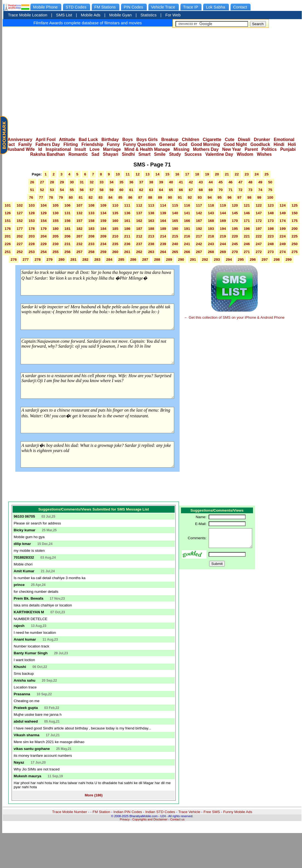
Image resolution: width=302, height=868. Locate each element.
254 (44, 252)
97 (239, 197)
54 (62, 190)
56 (82, 190)
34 (112, 182)
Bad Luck (88, 140)
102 (20, 205)
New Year (231, 149)
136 (127, 213)
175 (295, 221)
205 (56, 236)
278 (38, 259)
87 (140, 197)
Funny (113, 144)
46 (230, 182)
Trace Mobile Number (70, 812)
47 (241, 182)
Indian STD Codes (160, 812)
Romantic (78, 154)
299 (289, 259)
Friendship (93, 144)
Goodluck (260, 144)
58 (101, 190)
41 (181, 182)
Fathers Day (48, 144)
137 (139, 213)
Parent (251, 149)
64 (161, 190)
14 (157, 174)
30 (72, 182)
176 (8, 229)
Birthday (110, 140)
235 (115, 244)
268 (211, 252)
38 (151, 182)
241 (187, 244)
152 (20, 221)
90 (170, 197)
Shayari (111, 154)
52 (42, 190)
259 (103, 252)
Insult (80, 149)
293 (217, 259)
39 (161, 182)
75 (270, 190)
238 (151, 244)
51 (32, 190)
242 (199, 244)
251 (8, 252)
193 (211, 229)
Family (25, 144)
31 (82, 182)
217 (199, 236)
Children (190, 140)
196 (247, 229)
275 (295, 252)
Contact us (177, 819)
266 (187, 252)
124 (283, 205)
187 (139, 229)
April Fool (46, 140)
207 (79, 236)
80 (71, 197)
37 (141, 182)
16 (177, 174)
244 (223, 244)
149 (283, 213)
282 (85, 259)
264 (163, 252)
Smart (145, 154)
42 (191, 182)
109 (103, 205)
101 (8, 205)
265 (175, 252)
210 (115, 236)
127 (20, 213)
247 (259, 244)
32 (92, 182)
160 (115, 221)
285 (121, 259)
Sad (95, 154)
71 (230, 190)
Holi (292, 144)
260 (115, 252)
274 (283, 252)
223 (271, 236)
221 (247, 236)
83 (101, 197)
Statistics (149, 15)
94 (210, 197)
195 (235, 229)
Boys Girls (147, 140)
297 (265, 259)
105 (56, 205)
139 (163, 213)
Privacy (125, 819)
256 (67, 252)
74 (260, 190)
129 (44, 213)
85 (120, 197)
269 (223, 252)
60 (121, 190)
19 (207, 174)
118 (211, 205)
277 (25, 259)
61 (131, 190)
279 (50, 259)
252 (20, 252)
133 (91, 213)
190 (175, 229)
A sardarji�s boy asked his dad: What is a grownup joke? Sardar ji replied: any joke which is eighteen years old (97, 454)
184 (103, 229)
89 (160, 197)
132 (79, 213)
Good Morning (205, 144)
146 (247, 213)
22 (237, 174)
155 (56, 221)
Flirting (71, 144)
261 (127, 252)
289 (169, 259)
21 (227, 174)
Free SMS (212, 812)
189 (163, 229)
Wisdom (245, 154)
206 (67, 236)
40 (171, 182)
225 (295, 236)
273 (271, 252)
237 (139, 244)
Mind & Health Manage (147, 149)
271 (247, 252)
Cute (230, 140)
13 (147, 174)
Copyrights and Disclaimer (150, 819)
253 (31, 252)
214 (163, 236)
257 (79, 252)
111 (127, 205)
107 (79, 205)
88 (150, 197)
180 (56, 229)
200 (295, 229)
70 (221, 190)
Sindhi (128, 154)
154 (44, 221)
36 (131, 182)
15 (167, 174)
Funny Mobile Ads (238, 812)
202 (20, 236)
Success (193, 154)
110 (115, 205)
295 (241, 259)
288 (157, 259)
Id (40, 149)
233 (91, 244)
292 (205, 259)
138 (151, 213)
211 (127, 236)
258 (91, 252)
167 (199, 221)
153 (31, 221)
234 (103, 244)
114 (163, 205)
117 (199, 205)
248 (271, 244)
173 (271, 221)
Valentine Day (219, 154)
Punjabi (288, 149)
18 (197, 174)
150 (295, 213)
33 (101, 182)
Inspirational (58, 149)
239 (163, 244)
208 (91, 236)
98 (249, 197)
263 (151, 252)
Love (94, 149)
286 (133, 259)
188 (151, 229)
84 (110, 197)
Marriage (112, 149)
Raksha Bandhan (48, 154)
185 (115, 229)
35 (121, 182)
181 (67, 229)
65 (171, 190)
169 (223, 221)
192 (199, 229)
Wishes (264, 154)
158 (91, 221)
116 (187, 205)
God (183, 144)
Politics (269, 149)
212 (139, 236)
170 (235, 221)
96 (230, 197)
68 (201, 190)
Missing (182, 149)
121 (247, 205)
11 (128, 174)
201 (8, 236)
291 (193, 259)
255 (56, 252)
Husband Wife (21, 149)
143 (211, 213)
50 (270, 182)
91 (180, 197)
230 (56, 244)
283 (97, 259)
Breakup (170, 140)
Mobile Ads (91, 15)
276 (14, 259)
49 (260, 182)
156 (67, 221)
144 (223, 213)
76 (31, 197)
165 (175, 221)
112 (139, 205)
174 (283, 221)
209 (103, 236)
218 (211, 236)
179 (44, 229)
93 (200, 197)
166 (187, 221)
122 (259, 205)
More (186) (94, 795)
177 (20, 229)
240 (175, 244)
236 (127, 244)
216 (187, 236)
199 (283, 229)
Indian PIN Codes (128, 812)
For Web (173, 15)
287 (145, 259)
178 (31, 229)
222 (259, 236)
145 (235, 213)
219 (223, 236)
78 (51, 197)
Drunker (262, 140)
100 (270, 197)
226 (8, 244)
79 (61, 197)
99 (259, 197)
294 (229, 259)
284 (109, 259)
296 (253, 259)
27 (42, 182)
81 (81, 197)
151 (8, 221)
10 (118, 174)
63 (151, 190)
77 (41, 197)
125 (295, 205)
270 (235, 252)
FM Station (101, 812)
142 (199, 213)
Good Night (235, 144)
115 (175, 205)
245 (235, 244)
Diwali (244, 140)
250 (295, 244)
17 (187, 174)
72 (241, 190)
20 (217, 174)
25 (267, 174)
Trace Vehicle (189, 812)
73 (250, 190)
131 (67, 213)
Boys (128, 140)
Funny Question (140, 144)
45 (221, 182)
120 (235, 205)
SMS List (64, 15)
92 (190, 197)
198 (271, 229)
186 (127, 229)
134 (103, 213)
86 (130, 197)
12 (138, 174)
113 (151, 205)
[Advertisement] (214, 80)
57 (92, 190)
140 (175, 213)
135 (115, 213)
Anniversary (20, 140)
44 (211, 182)
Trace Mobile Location (28, 15)
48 (250, 182)
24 (257, 174)
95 (220, 197)
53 (52, 190)
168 (211, 221)
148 (271, 213)
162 (139, 221)
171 (247, 221)
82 (90, 197)
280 (61, 259)
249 (283, 244)
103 (31, 205)
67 (191, 190)
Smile (160, 154)
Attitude (67, 140)
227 (20, 244)
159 (103, 221)
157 (79, 221)
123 (271, 205)
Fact (10, 144)
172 (259, 221)
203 (31, 236)
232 (79, 244)
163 (151, 221)
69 (211, 190)
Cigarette (212, 140)
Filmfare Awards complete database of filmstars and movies (88, 23)
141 (187, 213)
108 (91, 205)
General (167, 144)
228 (31, 244)
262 (139, 252)
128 (31, 213)
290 (181, 259)
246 (247, 244)
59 (112, 190)
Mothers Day (206, 149)
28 (52, 182)
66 (181, 190)
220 (235, 236)
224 (283, 236)
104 (44, 205)
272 (259, 252)
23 (247, 174)
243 (211, 244)
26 (32, 182)
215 (175, 236)
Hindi (279, 144)
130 (56, 213)
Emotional (284, 140)
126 (8, 213)
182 (79, 229)
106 (67, 205)
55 (72, 190)
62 (141, 190)
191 (187, 229)
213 (151, 236)
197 (259, 229)
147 (259, 213)
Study (175, 154)
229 (44, 244)
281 (73, 259)
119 (223, 205)
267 (199, 252)
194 (223, 229)
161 (127, 221)
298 (277, 259)
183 (91, 229)
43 (201, 182)
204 (44, 236)
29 (62, 182)
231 (67, 244)
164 (163, 221)
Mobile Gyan (120, 15)
